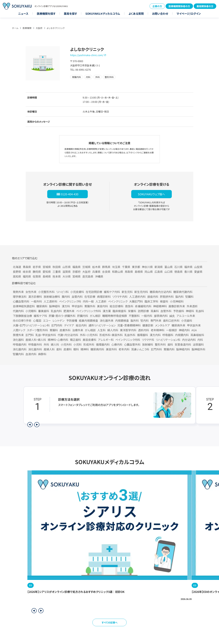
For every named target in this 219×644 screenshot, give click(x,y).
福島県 (76, 267)
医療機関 (27, 28)
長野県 (17, 272)
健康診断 (148, 325)
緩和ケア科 (40, 316)
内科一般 (88, 301)
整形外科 (160, 344)
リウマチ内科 (120, 297)
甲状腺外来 (194, 325)
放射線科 (148, 344)
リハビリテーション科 (168, 340)
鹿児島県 (88, 276)
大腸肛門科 (136, 301)
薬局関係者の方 (205, 6)
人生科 (101, 330)
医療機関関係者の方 (179, 6)
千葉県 (126, 267)
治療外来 (78, 330)
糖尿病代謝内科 (183, 292)
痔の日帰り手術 (22, 320)
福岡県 (27, 276)
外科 (46, 344)
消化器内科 (20, 349)
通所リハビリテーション (102, 325)
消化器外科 (35, 349)
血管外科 (166, 311)
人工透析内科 (137, 297)
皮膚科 (68, 349)
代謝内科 (18, 311)
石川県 (178, 267)
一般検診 (172, 330)
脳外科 (135, 320)
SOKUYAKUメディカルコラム (103, 14)
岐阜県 (27, 272)
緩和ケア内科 (112, 292)
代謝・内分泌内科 (68, 335)
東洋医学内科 (128, 330)
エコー (47, 320)
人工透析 (101, 301)
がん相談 (90, 330)
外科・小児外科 (89, 335)
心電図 (37, 320)
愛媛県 (198, 272)
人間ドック (19, 330)
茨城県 (86, 267)
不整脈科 (134, 316)
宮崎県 (76, 276)
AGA (194, 330)
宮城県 (47, 267)
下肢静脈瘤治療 (22, 316)
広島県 (159, 272)
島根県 (139, 272)
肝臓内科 (83, 316)
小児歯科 (187, 320)
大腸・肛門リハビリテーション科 (31, 325)
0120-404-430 (70, 194)
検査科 (164, 301)
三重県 (57, 272)
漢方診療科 (35, 297)
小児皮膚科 (77, 292)
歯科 (170, 344)
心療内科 (117, 344)
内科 (200, 340)
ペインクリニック (118, 301)
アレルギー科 (106, 340)
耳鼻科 (155, 311)
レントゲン (59, 320)
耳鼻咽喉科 (197, 335)
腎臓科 (189, 297)
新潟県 (159, 267)
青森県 (27, 267)
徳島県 (178, 272)
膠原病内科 (161, 316)
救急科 (129, 306)
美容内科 (102, 306)
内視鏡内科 (182, 335)
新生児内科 (141, 292)
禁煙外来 (18, 335)
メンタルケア (162, 325)
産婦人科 (49, 349)
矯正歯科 (75, 340)
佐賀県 (37, 276)
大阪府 (39, 28)
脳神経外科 (198, 349)
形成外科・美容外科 (111, 335)
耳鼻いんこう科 (140, 349)
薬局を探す (70, 14)
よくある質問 (136, 14)
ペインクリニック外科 (89, 311)
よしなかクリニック (56, 28)
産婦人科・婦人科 (36, 340)
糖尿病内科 (97, 349)
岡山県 (149, 272)
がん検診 (95, 316)
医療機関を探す (46, 14)
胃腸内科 (169, 349)
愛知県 (47, 272)
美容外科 (111, 349)
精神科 (85, 349)
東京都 (136, 267)
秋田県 (57, 267)
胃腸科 (54, 330)
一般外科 (36, 301)
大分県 (67, 276)
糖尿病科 (42, 306)
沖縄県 (99, 276)
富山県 (169, 267)
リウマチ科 (148, 340)
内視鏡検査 (122, 320)
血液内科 (31, 354)
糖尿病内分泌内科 (161, 292)
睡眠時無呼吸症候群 (115, 316)
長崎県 (47, 276)
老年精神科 (158, 330)
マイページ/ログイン (189, 14)
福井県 (188, 267)
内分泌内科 (189, 340)
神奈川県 (147, 267)
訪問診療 (143, 311)
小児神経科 (177, 301)
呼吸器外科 (35, 344)
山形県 (67, 267)
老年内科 (124, 349)
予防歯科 (179, 311)
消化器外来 (107, 320)
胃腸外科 (90, 306)
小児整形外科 (46, 292)
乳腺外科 (130, 335)
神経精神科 (160, 306)
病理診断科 (104, 297)
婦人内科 (113, 330)
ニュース (23, 14)
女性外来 (31, 292)
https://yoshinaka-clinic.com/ (87, 55)
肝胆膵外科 (167, 297)
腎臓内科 (18, 354)
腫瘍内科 (153, 297)
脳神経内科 (183, 349)
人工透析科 (50, 301)
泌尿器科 (198, 344)
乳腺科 (200, 311)
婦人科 (55, 344)
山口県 (169, 272)
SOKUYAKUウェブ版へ (151, 194)
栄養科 (132, 311)
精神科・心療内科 (58, 340)
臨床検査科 (119, 311)
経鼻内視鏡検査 (88, 320)
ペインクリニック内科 (128, 340)
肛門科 (30, 335)
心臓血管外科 (132, 344)
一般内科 (147, 316)
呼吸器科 (168, 335)
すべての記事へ (110, 622)
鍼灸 (172, 316)
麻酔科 (42, 354)
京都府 (76, 272)
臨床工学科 (151, 301)
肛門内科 (57, 325)
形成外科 (89, 344)
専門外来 (156, 320)
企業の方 (157, 6)
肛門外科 (156, 349)
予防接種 (72, 320)
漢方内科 (155, 335)
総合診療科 (117, 306)
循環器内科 (103, 344)
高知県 (17, 276)
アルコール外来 (186, 316)
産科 (59, 349)
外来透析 (192, 306)
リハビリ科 (62, 292)
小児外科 (66, 344)
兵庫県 (96, 272)
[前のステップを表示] (30, 425)
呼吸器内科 (20, 344)
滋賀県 (67, 272)
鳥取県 (129, 272)
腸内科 (66, 297)
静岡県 (37, 272)
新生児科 (127, 292)
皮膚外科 (65, 330)
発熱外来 (18, 292)
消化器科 (18, 340)
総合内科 (81, 325)
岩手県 (37, 267)
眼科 (76, 349)
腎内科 (145, 320)
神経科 (190, 311)
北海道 (17, 267)
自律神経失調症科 (24, 306)
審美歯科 (44, 311)
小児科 (78, 344)
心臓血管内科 (21, 301)
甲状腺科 (77, 306)
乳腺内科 (56, 311)
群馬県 (106, 267)
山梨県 (198, 267)
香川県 (188, 272)
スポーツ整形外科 (37, 330)
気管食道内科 (183, 344)
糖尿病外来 (178, 325)
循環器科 (143, 335)
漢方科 (66, 306)
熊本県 (57, 276)
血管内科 (77, 297)
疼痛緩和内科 (143, 306)
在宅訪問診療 (94, 292)
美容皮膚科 (89, 340)
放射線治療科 (52, 297)
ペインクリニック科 (70, 301)
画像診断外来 (177, 306)
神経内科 (184, 330)
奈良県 (106, 272)
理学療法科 (20, 297)
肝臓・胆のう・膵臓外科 (62, 316)
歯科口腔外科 (171, 320)
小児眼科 (31, 311)
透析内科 (144, 330)
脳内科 (179, 297)
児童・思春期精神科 (129, 325)
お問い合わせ (160, 14)
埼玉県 (116, 267)
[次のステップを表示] (37, 425)
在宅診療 (90, 297)
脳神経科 (55, 306)
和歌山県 (118, 272)
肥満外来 (69, 311)
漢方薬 (107, 311)
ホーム (15, 28)
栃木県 (96, 267)
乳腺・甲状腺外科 (46, 335)
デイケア (69, 325)
